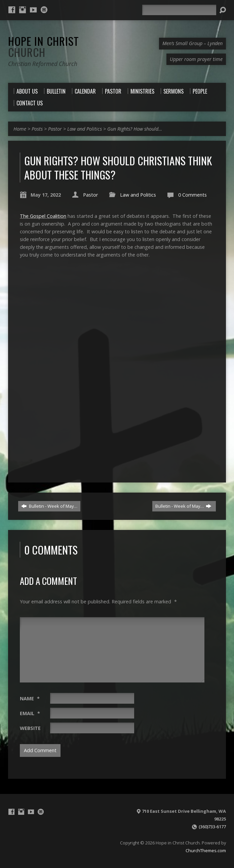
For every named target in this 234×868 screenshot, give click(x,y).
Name (30, 698)
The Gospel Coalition (43, 216)
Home (20, 129)
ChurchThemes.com (206, 850)
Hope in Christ (44, 46)
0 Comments (192, 195)
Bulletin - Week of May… (49, 506)
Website (30, 728)
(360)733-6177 (212, 827)
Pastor (55, 129)
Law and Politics (85, 129)
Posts (37, 129)
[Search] (179, 10)
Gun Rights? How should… (135, 129)
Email (30, 713)
